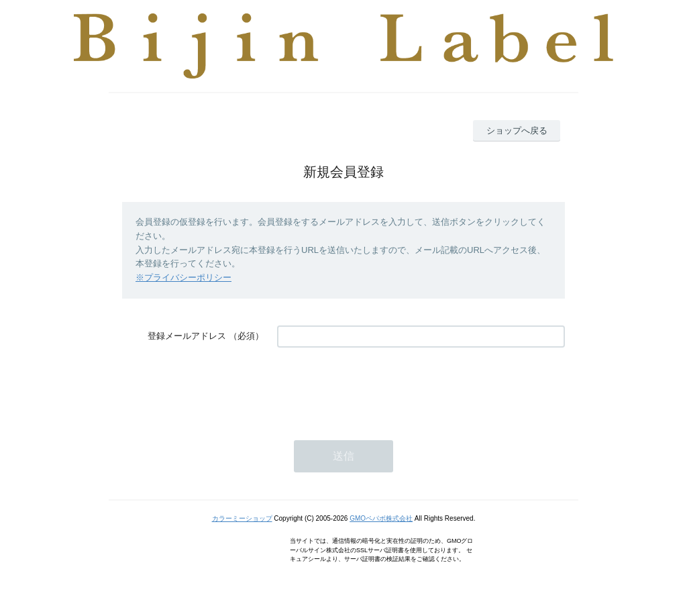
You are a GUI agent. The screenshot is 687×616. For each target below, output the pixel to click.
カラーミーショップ (242, 518)
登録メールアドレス (187, 336)
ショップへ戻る (517, 131)
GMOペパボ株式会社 (381, 518)
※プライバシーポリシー (183, 277)
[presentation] (379, 387)
